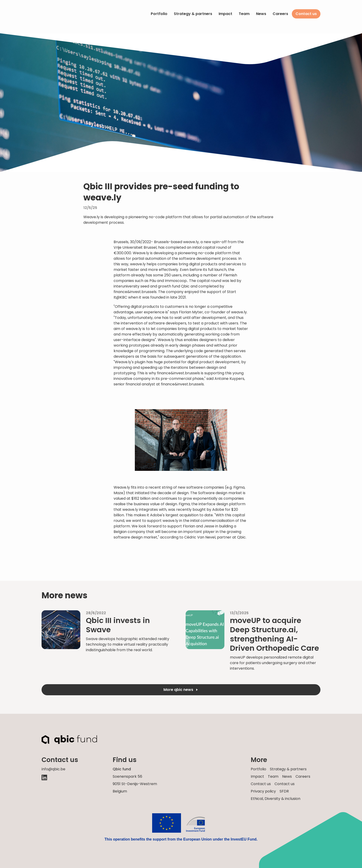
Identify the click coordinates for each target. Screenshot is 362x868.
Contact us (306, 14)
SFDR (284, 791)
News (261, 14)
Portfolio (159, 14)
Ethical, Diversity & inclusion (276, 799)
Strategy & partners (193, 14)
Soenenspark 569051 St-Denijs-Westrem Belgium (135, 784)
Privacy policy (263, 791)
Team (244, 14)
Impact (225, 14)
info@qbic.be (53, 769)
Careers (280, 14)
